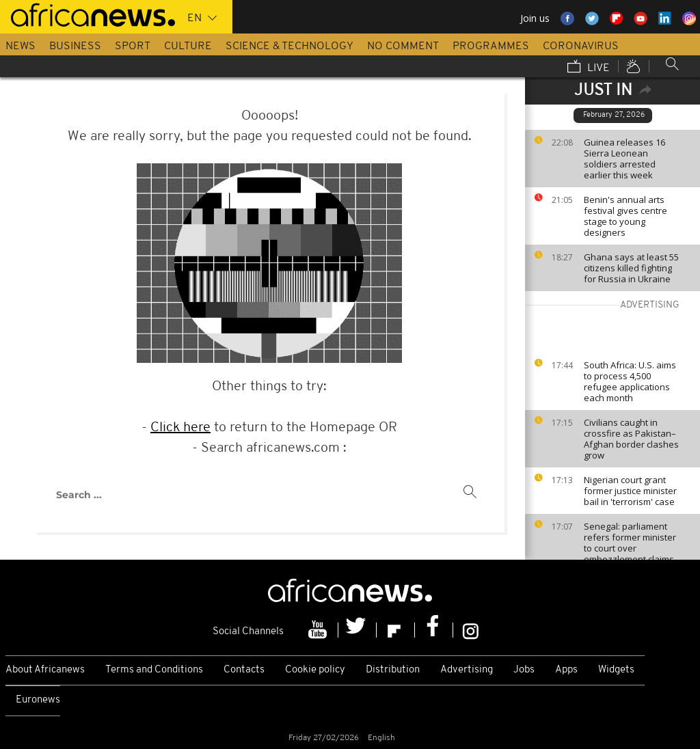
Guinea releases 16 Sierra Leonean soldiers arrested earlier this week (624, 159)
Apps (566, 670)
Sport (133, 46)
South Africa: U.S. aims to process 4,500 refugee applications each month (630, 381)
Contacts (244, 670)
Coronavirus (581, 46)
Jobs (524, 670)
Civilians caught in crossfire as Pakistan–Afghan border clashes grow (631, 439)
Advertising (467, 670)
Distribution (393, 670)
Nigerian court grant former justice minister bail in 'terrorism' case (630, 491)
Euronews (38, 700)
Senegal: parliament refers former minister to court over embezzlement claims (630, 543)
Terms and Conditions (154, 670)
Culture (188, 46)
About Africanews (45, 670)
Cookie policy (315, 670)
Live (589, 68)
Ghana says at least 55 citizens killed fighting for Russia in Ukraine (631, 268)
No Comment (403, 46)
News (21, 46)
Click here (180, 428)
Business (75, 46)
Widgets (616, 670)
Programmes (491, 46)
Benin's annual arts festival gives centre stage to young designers (625, 216)
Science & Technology (290, 46)
